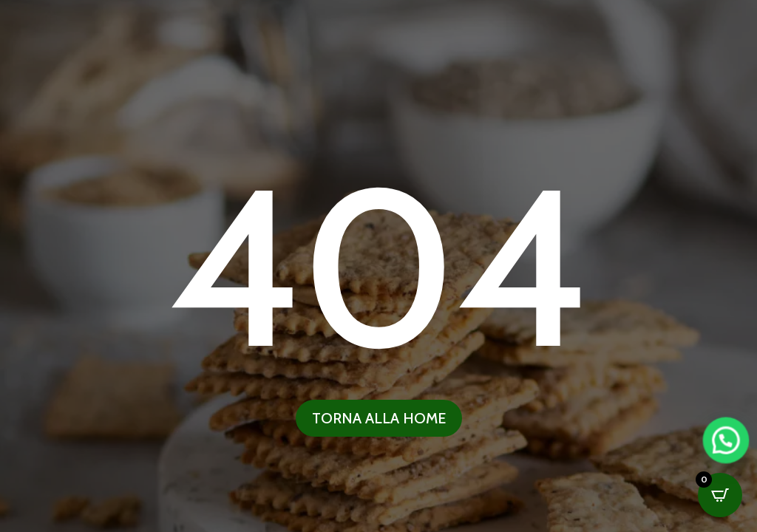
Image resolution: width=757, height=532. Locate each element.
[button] (719, 457)
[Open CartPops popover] (720, 495)
